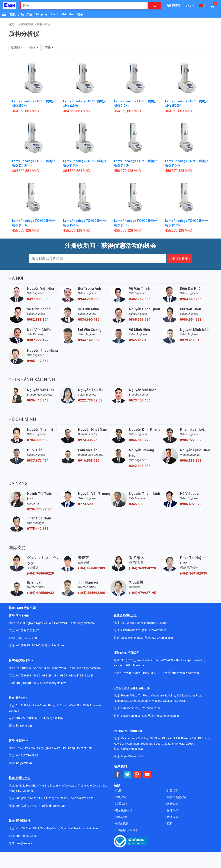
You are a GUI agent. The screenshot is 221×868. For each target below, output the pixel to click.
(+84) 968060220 (40, 573)
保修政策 (172, 810)
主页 (13, 14)
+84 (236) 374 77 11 (28, 798)
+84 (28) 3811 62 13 (81, 675)
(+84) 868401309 (92, 568)
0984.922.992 (191, 440)
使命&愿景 (122, 824)
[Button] (4, 14)
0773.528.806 (89, 504)
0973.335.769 (89, 440)
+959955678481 (153, 673)
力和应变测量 (25, 24)
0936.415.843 (38, 400)
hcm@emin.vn (57, 683)
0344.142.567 (89, 340)
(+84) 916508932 (40, 593)
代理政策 (172, 817)
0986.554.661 (191, 320)
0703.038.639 (38, 440)
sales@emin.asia (132, 638)
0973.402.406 (140, 400)
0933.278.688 (89, 299)
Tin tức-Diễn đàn (62, 14)
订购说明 (121, 817)
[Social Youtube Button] (147, 775)
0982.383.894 (38, 320)
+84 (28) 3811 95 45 (28, 683)
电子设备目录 (124, 810)
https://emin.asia (162, 638)
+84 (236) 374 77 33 (81, 798)
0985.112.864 (38, 361)
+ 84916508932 (130, 630)
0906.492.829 (191, 504)
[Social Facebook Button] (118, 775)
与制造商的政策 (176, 797)
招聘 (169, 824)
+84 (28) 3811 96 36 (28, 675)
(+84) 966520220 (26, 638)
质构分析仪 (44, 24)
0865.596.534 (140, 320)
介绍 (21, 14)
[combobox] (82, 6)
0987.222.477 (38, 340)
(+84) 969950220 (142, 568)
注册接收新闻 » (180, 259)
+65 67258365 (158, 630)
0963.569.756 (191, 299)
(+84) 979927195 (142, 593)
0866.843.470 (140, 440)
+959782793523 (131, 673)
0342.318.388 (140, 466)
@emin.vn (26, 763)
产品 (29, 14)
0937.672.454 (38, 461)
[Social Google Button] (137, 775)
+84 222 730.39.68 (27, 718)
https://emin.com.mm (185, 673)
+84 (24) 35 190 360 (28, 645)
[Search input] (82, 6)
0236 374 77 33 (39, 509)
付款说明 (172, 791)
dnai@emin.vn (24, 843)
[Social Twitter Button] (127, 775)
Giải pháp (41, 14)
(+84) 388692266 (92, 593)
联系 (80, 14)
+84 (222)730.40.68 (52, 718)
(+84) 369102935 (193, 573)
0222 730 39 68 (90, 400)
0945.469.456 (140, 340)
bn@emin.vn (24, 726)
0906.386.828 (191, 461)
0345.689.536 (140, 504)
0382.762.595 (140, 299)
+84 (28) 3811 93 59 (55, 675)
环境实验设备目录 (126, 830)
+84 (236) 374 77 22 (55, 798)
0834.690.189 (89, 320)
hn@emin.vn (56, 645)
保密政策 (121, 797)
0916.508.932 (89, 461)
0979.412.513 (191, 340)
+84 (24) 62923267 (27, 630)
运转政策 (172, 804)
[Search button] (154, 6)
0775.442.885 (38, 529)
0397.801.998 (38, 299)
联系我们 (121, 804)
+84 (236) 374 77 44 (28, 806)
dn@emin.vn (57, 806)
